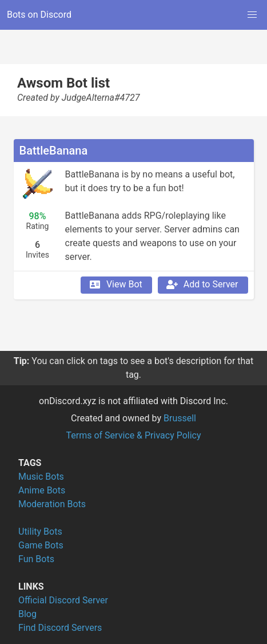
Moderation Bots (52, 504)
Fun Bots (36, 559)
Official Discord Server (63, 600)
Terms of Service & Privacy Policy (133, 435)
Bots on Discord (39, 15)
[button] (252, 15)
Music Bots (41, 477)
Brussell (180, 418)
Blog (27, 614)
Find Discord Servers (60, 628)
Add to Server (202, 285)
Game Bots (41, 545)
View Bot (115, 285)
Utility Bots (40, 532)
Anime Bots (42, 490)
